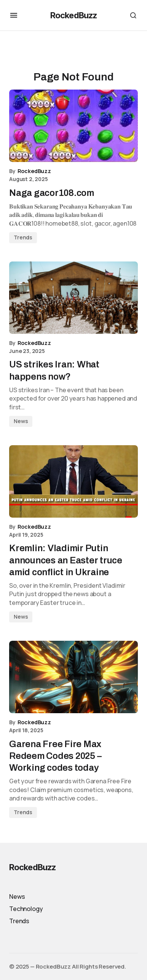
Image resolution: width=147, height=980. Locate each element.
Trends (23, 237)
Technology (26, 909)
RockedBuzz (73, 15)
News (21, 421)
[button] (14, 15)
